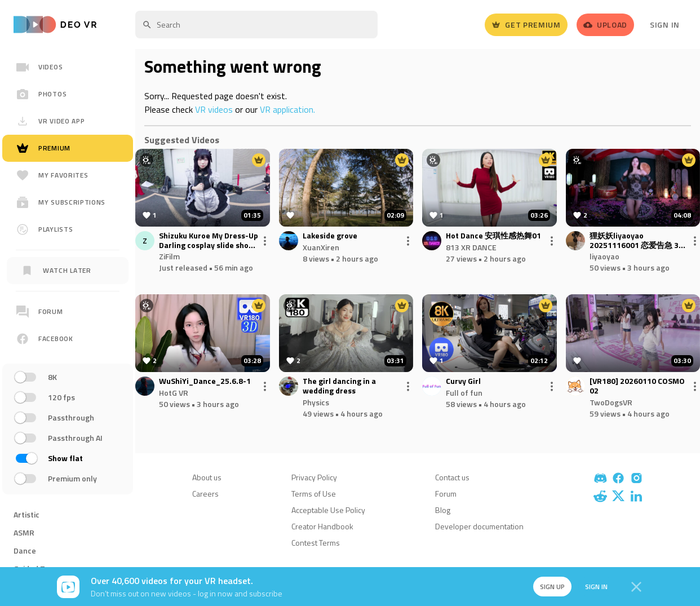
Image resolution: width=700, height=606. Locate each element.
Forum (446, 494)
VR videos (214, 109)
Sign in (596, 587)
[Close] (636, 587)
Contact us (452, 477)
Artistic (26, 514)
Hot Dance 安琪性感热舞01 (493, 236)
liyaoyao (604, 256)
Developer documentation (479, 526)
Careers (205, 494)
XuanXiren (321, 247)
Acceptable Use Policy (328, 510)
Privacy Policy (314, 477)
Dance (25, 550)
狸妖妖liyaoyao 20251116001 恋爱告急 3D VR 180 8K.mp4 (637, 241)
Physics (316, 402)
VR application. (287, 109)
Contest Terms (316, 543)
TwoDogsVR (611, 402)
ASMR (24, 532)
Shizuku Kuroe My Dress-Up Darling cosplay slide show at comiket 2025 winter (209, 241)
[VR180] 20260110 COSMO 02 (637, 386)
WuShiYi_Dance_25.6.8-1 (205, 381)
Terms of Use (314, 494)
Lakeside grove (330, 236)
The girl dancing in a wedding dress (339, 386)
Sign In (665, 25)
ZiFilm (169, 256)
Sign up (552, 587)
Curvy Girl (463, 381)
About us (207, 477)
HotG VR (174, 393)
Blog (443, 510)
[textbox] (256, 25)
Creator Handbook (322, 526)
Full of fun (464, 393)
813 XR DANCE (471, 247)
